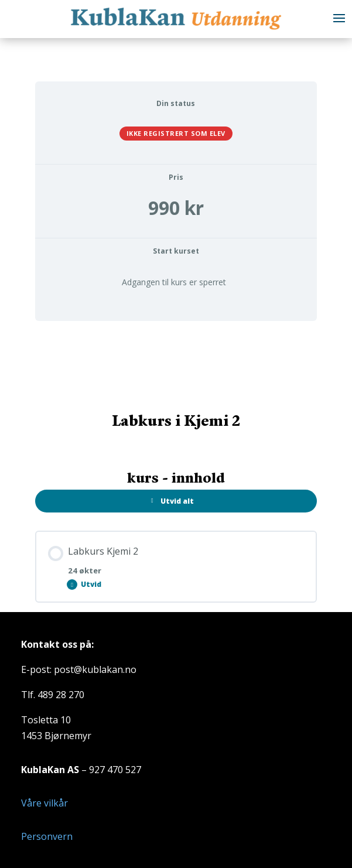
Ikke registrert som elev (176, 133)
